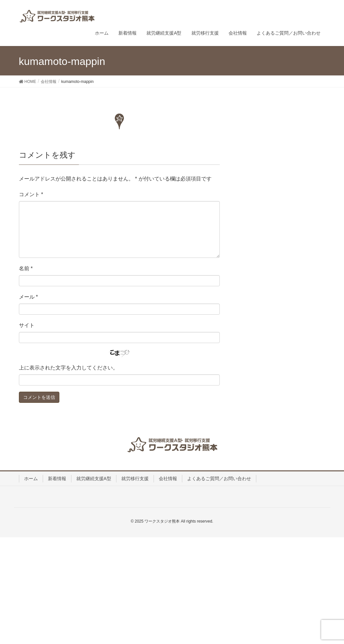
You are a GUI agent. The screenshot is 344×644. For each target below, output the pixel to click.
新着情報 (57, 479)
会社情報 (168, 479)
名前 (26, 268)
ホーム (31, 479)
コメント (31, 194)
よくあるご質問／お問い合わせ (219, 479)
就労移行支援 (135, 479)
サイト (27, 325)
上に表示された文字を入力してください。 (68, 368)
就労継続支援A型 (94, 479)
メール (29, 297)
